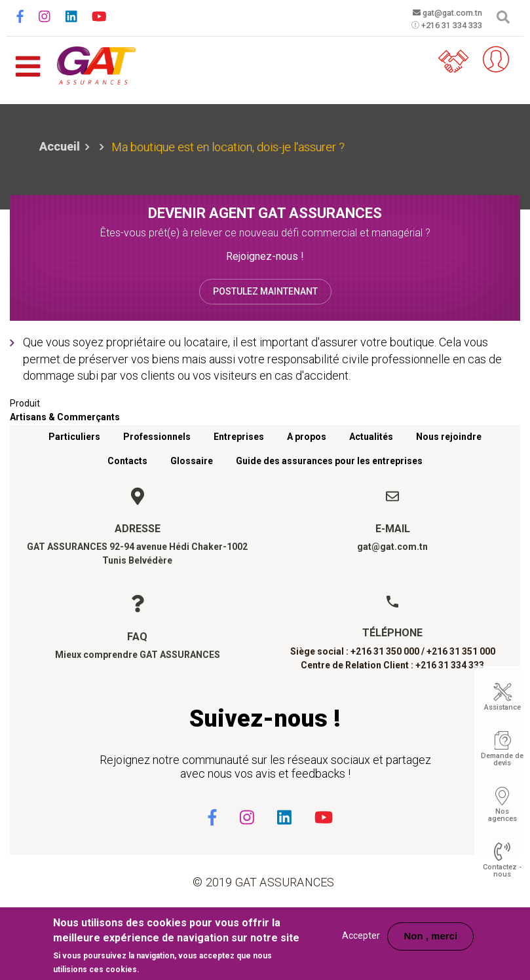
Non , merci (430, 936)
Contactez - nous (502, 871)
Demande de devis (502, 759)
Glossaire (192, 461)
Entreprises (239, 437)
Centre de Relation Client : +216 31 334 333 (392, 665)
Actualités (371, 437)
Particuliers (74, 437)
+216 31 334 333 (438, 27)
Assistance (502, 707)
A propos (307, 437)
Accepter (361, 935)
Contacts (127, 461)
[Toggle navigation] (28, 60)
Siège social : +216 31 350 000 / (357, 651)
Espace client (487, 60)
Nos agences (502, 815)
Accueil (60, 146)
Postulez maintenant (265, 291)
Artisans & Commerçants (65, 417)
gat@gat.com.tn (438, 13)
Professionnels (157, 437)
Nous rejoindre (449, 437)
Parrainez (448, 60)
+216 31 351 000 (461, 651)
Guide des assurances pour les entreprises (329, 461)
